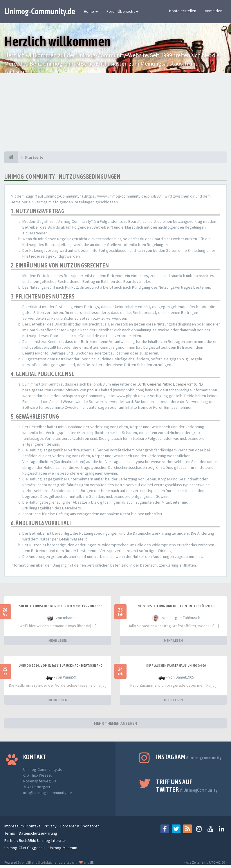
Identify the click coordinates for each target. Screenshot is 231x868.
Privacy (50, 826)
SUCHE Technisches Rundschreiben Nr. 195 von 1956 (61, 606)
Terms (10, 833)
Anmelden (214, 11)
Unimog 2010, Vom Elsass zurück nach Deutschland (61, 666)
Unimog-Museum (63, 848)
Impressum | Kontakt (22, 826)
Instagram (189, 757)
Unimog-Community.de (40, 11)
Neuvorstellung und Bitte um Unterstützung (176, 606)
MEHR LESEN (58, 640)
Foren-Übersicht (122, 11)
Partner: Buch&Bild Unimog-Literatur (35, 840)
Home (91, 11)
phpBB (26, 862)
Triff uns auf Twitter (187, 786)
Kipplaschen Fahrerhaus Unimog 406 (176, 666)
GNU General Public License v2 (165, 384)
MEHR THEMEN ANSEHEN (115, 723)
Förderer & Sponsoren (80, 826)
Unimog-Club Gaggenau (25, 848)
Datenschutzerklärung (38, 833)
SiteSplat (45, 862)
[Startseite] (11, 157)
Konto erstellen (183, 11)
